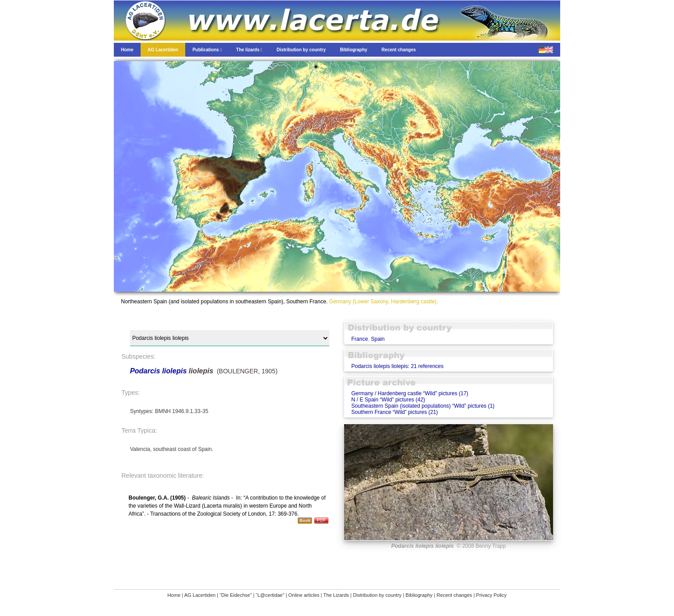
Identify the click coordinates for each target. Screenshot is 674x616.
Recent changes (454, 595)
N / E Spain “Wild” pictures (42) (388, 400)
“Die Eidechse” (236, 595)
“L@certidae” (270, 595)
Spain (378, 339)
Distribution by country (377, 595)
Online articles (304, 595)
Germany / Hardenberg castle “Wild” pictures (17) (410, 393)
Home (174, 595)
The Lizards (336, 595)
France (360, 339)
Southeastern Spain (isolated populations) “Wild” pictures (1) (423, 406)
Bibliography (419, 595)
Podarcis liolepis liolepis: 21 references (397, 366)
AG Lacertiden (200, 595)
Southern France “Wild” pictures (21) (395, 412)
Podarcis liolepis (158, 371)
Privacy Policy (491, 595)
